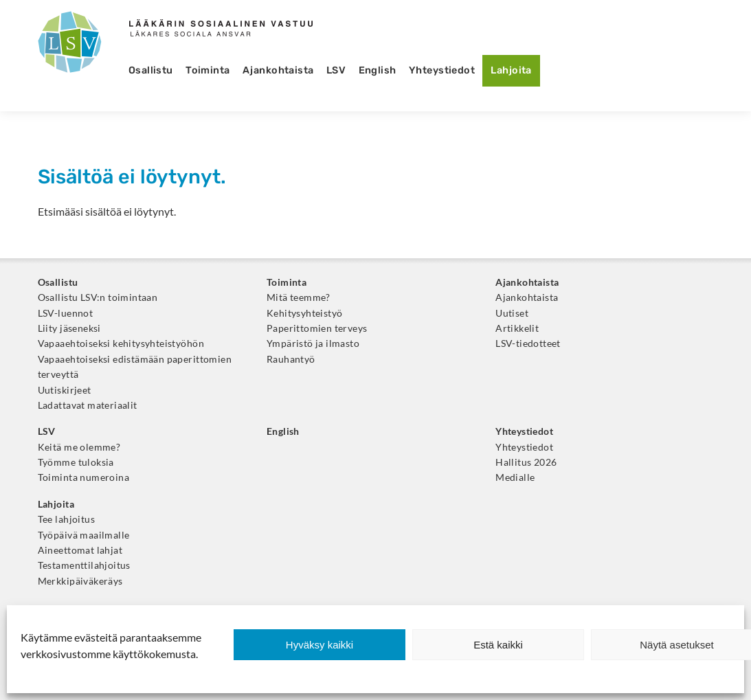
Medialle (515, 477)
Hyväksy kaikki (320, 645)
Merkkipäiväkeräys (80, 581)
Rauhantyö (291, 359)
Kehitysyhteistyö (305, 313)
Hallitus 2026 (526, 462)
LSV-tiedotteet (528, 343)
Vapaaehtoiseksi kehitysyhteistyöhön (121, 343)
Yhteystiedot (442, 70)
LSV (336, 70)
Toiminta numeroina (83, 477)
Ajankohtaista (278, 70)
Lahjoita (511, 70)
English (378, 70)
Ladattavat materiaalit (88, 405)
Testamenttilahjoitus (84, 565)
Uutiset (512, 313)
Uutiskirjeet (65, 390)
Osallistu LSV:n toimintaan (98, 297)
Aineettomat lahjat (80, 550)
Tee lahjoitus (66, 519)
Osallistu (151, 70)
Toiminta (208, 70)
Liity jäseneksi (69, 328)
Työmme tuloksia (76, 462)
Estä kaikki (498, 645)
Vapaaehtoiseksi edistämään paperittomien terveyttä (135, 367)
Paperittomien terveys (317, 328)
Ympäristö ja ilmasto (313, 343)
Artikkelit (517, 328)
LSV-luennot (66, 313)
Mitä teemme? (299, 297)
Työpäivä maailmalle (84, 535)
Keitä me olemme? (79, 447)
